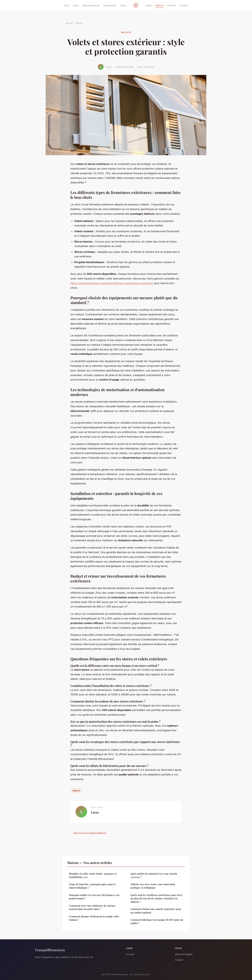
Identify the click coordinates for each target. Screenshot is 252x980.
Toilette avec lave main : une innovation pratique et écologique (153, 886)
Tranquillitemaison (50, 950)
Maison (160, 5)
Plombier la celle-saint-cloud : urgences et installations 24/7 (93, 875)
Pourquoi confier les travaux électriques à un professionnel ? (94, 897)
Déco (76, 5)
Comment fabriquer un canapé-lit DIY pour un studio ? (157, 921)
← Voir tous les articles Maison (88, 833)
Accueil (69, 23)
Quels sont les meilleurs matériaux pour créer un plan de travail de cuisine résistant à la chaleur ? (157, 898)
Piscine (171, 5)
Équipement (110, 5)
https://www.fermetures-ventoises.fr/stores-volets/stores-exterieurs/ (112, 283)
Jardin (148, 5)
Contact (179, 960)
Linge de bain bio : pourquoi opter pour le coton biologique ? (92, 886)
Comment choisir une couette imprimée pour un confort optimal (156, 911)
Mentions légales (184, 954)
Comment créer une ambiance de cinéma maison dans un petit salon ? (92, 907)
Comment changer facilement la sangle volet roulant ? (94, 918)
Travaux (183, 5)
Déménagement (91, 5)
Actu (67, 5)
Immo (123, 5)
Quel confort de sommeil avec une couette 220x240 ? (154, 875)
